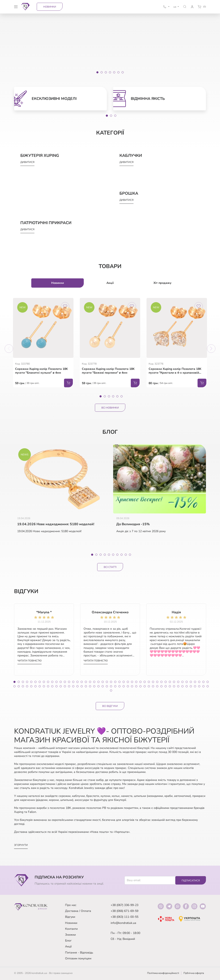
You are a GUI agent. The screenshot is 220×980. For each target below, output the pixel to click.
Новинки (50, 7)
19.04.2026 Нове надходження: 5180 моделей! (56, 524)
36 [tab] (161, 682)
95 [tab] (111, 690)
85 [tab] (170, 686)
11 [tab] (56, 682)
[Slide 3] (106, 72)
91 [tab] (195, 686)
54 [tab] (40, 686)
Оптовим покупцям (78, 958)
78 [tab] (140, 686)
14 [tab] (69, 682)
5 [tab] (117, 396)
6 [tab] (122, 396)
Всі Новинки (110, 408)
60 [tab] (65, 686)
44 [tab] (195, 682)
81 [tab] (153, 686)
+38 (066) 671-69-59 (124, 911)
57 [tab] (52, 686)
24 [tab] (111, 682)
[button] (185, 7)
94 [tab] (208, 686)
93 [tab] (203, 686)
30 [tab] (136, 682)
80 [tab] (149, 686)
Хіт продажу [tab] (162, 283)
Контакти (71, 929)
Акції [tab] (110, 283)
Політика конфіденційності (163, 973)
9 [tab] (126, 555)
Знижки (70, 935)
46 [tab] (203, 682)
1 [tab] (107, 116)
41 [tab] (182, 682)
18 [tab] (86, 682)
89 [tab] (187, 686)
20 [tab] (94, 682)
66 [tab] (90, 686)
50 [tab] (23, 686)
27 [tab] (124, 682)
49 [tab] (19, 686)
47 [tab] (208, 682)
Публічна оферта (194, 973)
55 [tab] (44, 686)
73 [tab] (119, 686)
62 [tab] (73, 686)
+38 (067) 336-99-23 (124, 905)
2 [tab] (111, 116)
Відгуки (70, 917)
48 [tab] (14, 686)
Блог (68, 941)
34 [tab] (153, 682)
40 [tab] (178, 682)
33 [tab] (149, 682)
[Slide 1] (97, 72)
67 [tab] (94, 686)
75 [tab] (128, 686)
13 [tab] (65, 682)
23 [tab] (107, 682)
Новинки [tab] (58, 283)
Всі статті (110, 567)
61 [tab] (69, 686)
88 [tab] (182, 686)
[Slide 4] (110, 72)
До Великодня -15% (133, 524)
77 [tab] (136, 686)
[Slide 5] (114, 72)
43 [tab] (191, 682)
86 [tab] (174, 686)
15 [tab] (73, 682)
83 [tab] (161, 686)
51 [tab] (27, 686)
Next (211, 348)
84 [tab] (166, 686)
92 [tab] (199, 686)
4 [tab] (113, 396)
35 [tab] (157, 682)
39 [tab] (174, 682)
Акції (68, 946)
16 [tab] (77, 682)
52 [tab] (31, 686)
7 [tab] (117, 555)
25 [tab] (115, 682)
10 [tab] (130, 555)
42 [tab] (187, 682)
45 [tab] (199, 682)
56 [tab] (48, 686)
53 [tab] (35, 686)
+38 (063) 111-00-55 (124, 917)
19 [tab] (90, 682)
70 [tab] (107, 686)
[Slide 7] (123, 72)
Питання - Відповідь (79, 953)
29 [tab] (132, 682)
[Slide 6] (118, 72)
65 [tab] (86, 686)
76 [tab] (132, 686)
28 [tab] (128, 682)
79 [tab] (145, 686)
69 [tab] (103, 686)
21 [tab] (98, 682)
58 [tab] (56, 686)
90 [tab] (191, 686)
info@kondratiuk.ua (123, 923)
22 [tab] (103, 682)
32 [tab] (145, 682)
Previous (9, 348)
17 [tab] (82, 682)
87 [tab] (178, 686)
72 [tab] (115, 686)
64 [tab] (82, 686)
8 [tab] (122, 555)
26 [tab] (119, 682)
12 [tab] (61, 682)
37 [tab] (166, 682)
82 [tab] (157, 686)
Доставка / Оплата (78, 911)
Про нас (71, 905)
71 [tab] (111, 686)
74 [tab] (124, 686)
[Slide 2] (102, 72)
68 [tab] (98, 686)
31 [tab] (140, 682)
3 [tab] (115, 116)
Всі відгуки (110, 706)
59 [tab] (61, 686)
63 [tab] (77, 686)
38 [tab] (170, 682)
